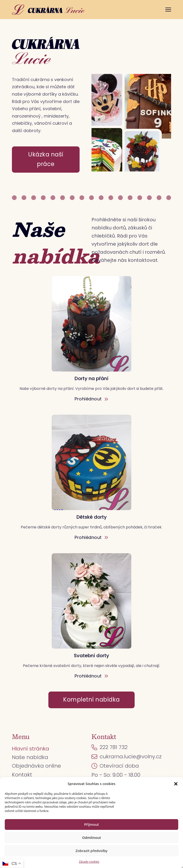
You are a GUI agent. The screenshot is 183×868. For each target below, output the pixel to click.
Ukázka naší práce (46, 159)
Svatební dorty (91, 656)
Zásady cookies (89, 862)
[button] (176, 784)
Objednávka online (36, 766)
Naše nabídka (30, 757)
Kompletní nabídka (91, 700)
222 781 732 (114, 747)
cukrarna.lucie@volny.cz (131, 757)
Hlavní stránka (30, 749)
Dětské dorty (92, 517)
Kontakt (22, 775)
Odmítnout (92, 837)
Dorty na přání (91, 378)
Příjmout (91, 824)
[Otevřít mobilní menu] (168, 10)
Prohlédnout (91, 399)
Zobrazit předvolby (91, 851)
